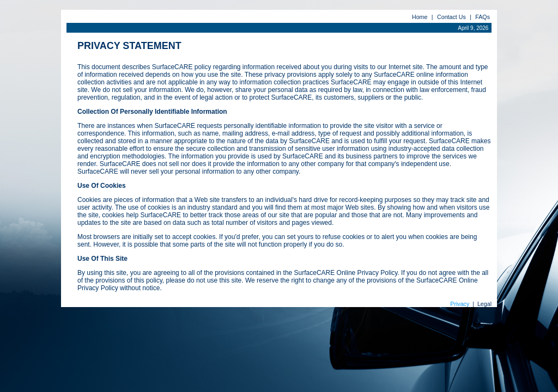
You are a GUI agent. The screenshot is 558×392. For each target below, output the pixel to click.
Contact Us (451, 17)
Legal (484, 304)
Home (420, 17)
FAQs (483, 17)
